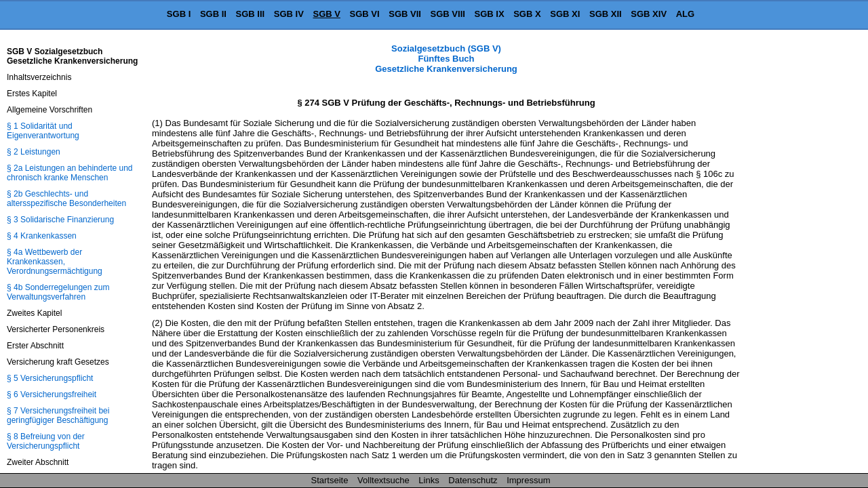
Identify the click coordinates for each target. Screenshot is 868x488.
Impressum (528, 480)
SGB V (326, 14)
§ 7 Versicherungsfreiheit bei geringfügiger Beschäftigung (58, 415)
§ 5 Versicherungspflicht (50, 378)
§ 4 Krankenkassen (42, 236)
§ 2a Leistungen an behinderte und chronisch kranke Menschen (70, 173)
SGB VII (405, 14)
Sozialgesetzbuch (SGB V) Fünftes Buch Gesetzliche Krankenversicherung (446, 59)
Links (429, 480)
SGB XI (565, 14)
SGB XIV (649, 14)
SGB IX (490, 14)
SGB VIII (448, 14)
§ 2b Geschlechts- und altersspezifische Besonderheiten (66, 199)
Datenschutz (473, 480)
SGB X (527, 14)
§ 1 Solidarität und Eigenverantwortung (43, 131)
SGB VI (365, 14)
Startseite (330, 480)
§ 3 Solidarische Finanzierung (60, 220)
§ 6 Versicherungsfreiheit (52, 394)
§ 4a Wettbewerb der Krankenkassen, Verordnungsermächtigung (55, 262)
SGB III (251, 14)
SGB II (213, 14)
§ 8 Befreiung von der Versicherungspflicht (46, 441)
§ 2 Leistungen (34, 152)
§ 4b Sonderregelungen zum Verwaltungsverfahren (58, 292)
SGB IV (289, 14)
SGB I (179, 14)
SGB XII (606, 14)
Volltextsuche (383, 480)
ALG (685, 14)
